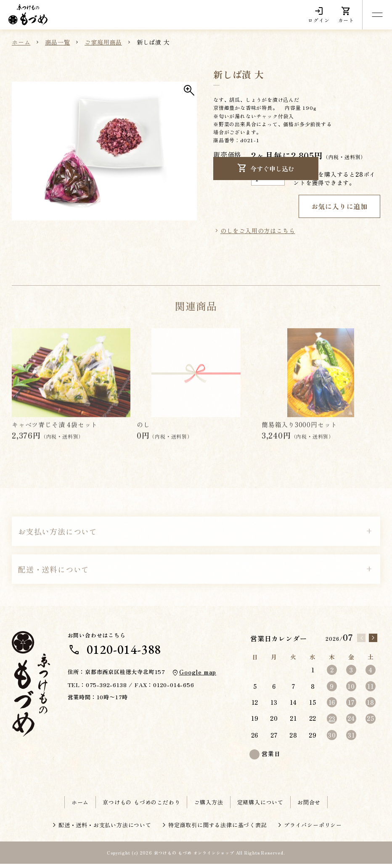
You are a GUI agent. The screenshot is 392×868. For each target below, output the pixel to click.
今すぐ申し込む (261, 208)
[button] (104, 153)
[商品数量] (268, 178)
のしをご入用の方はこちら (258, 235)
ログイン (319, 15)
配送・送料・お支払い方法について (105, 829)
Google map (196, 676)
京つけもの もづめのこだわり (141, 806)
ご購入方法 (208, 806)
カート (346, 15)
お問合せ (309, 806)
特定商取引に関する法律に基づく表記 (218, 829)
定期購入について (260, 806)
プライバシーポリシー (313, 829)
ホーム (80, 806)
